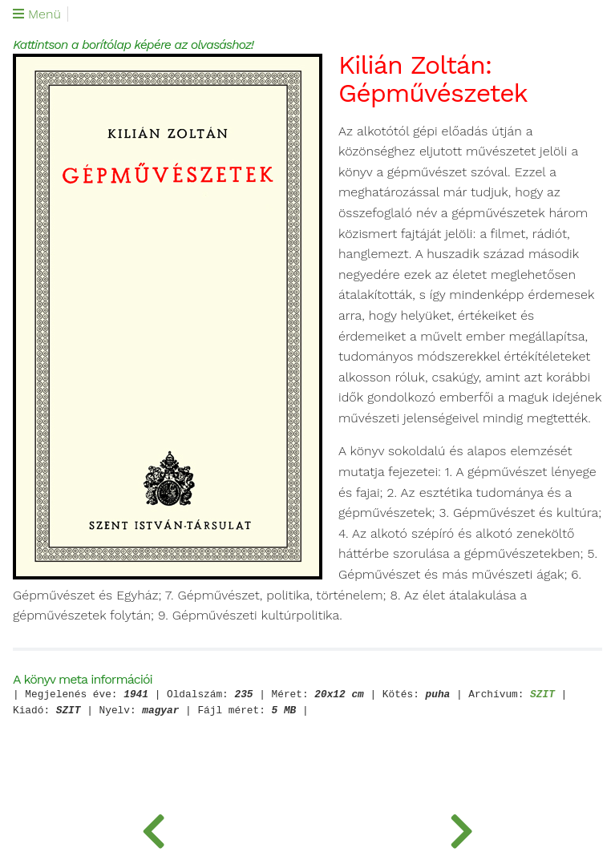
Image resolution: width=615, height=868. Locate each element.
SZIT (542, 695)
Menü (37, 14)
